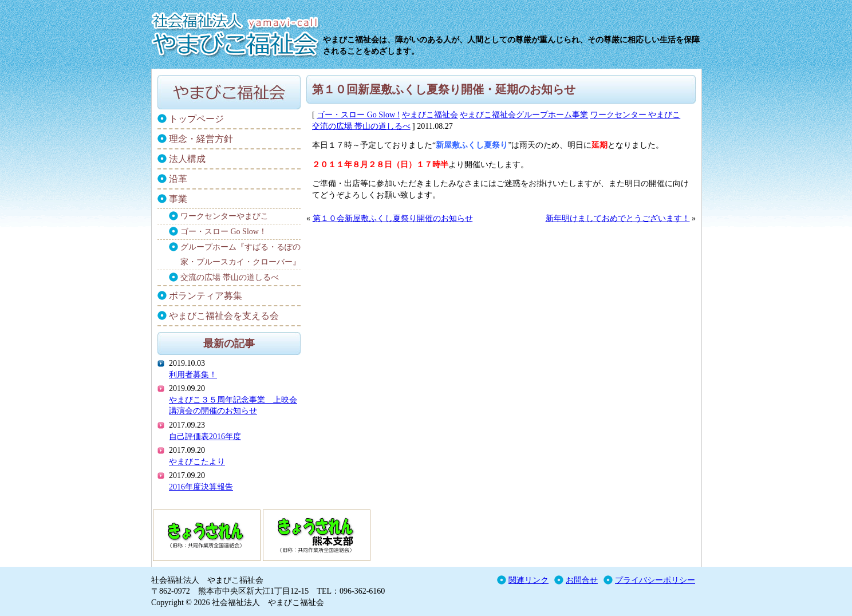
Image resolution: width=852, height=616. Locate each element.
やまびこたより (197, 462)
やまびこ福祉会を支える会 (224, 316)
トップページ (196, 119)
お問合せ (582, 580)
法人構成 (187, 159)
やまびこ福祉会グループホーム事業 (524, 115)
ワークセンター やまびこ (636, 115)
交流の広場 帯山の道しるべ (361, 126)
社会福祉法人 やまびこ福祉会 (237, 31)
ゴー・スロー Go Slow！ (224, 232)
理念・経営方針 (201, 139)
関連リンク (528, 580)
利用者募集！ (193, 375)
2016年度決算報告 (201, 487)
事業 (178, 199)
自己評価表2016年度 (205, 437)
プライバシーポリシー (655, 580)
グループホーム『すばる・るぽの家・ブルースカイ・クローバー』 (240, 254)
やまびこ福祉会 (430, 115)
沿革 (178, 179)
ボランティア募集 (206, 296)
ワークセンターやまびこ (224, 216)
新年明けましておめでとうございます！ (618, 218)
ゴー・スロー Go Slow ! (358, 115)
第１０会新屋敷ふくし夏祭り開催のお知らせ (393, 218)
